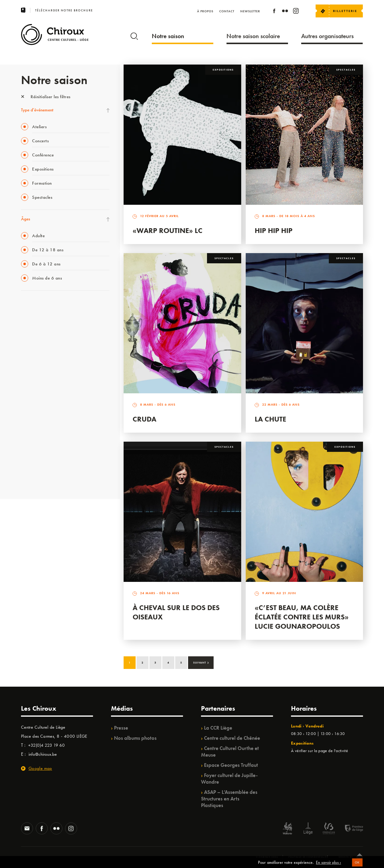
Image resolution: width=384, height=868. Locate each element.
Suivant (201, 662)
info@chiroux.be (43, 754)
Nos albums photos (135, 738)
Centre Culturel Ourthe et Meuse (230, 752)
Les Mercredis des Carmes (44, 330)
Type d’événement (37, 110)
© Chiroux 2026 (267, 857)
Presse (121, 728)
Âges (25, 219)
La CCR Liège (218, 728)
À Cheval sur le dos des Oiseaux (176, 612)
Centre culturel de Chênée (232, 738)
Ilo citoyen (30, 429)
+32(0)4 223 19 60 (46, 745)
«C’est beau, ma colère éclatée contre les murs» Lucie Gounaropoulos (302, 617)
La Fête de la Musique (41, 318)
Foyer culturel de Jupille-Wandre (229, 779)
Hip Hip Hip (274, 230)
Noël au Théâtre (35, 453)
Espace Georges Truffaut (231, 765)
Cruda (144, 419)
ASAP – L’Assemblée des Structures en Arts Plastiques (229, 799)
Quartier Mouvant (37, 404)
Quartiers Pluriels (36, 416)
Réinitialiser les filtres (46, 97)
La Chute (270, 419)
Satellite (28, 367)
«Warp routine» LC (168, 230)
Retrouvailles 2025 (38, 478)
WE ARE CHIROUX (39, 466)
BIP (24, 380)
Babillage (29, 355)
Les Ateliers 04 (34, 392)
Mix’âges (29, 343)
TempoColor (32, 441)
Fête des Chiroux (36, 306)
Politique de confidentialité (308, 857)
